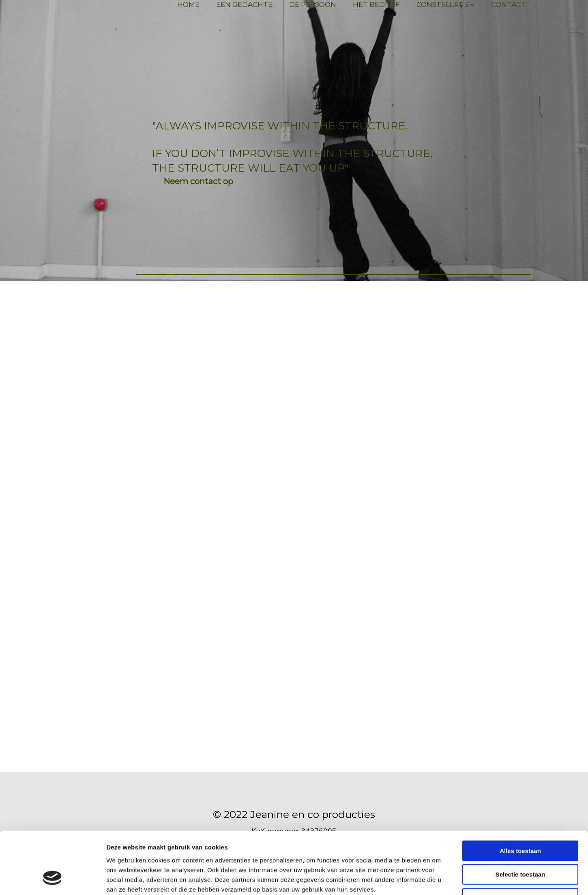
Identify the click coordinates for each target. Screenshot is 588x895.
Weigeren (520, 843)
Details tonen (438, 879)
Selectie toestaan (520, 820)
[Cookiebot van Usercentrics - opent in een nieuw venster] (53, 879)
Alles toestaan (520, 796)
